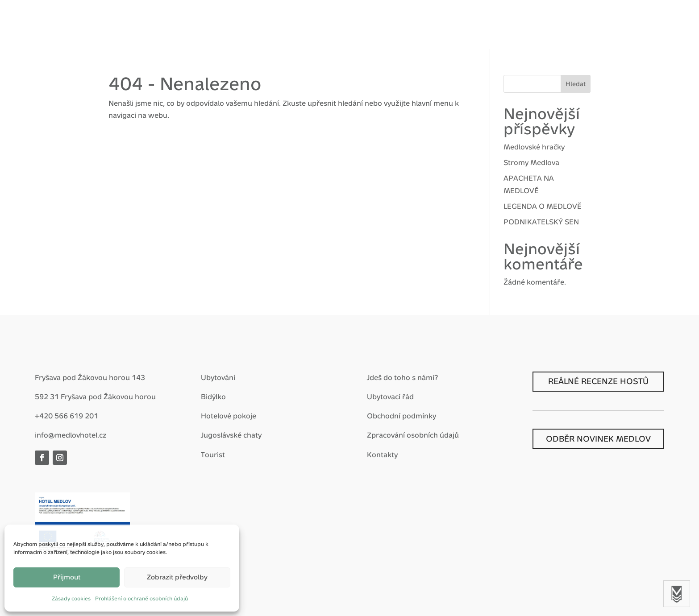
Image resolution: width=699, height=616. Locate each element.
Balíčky (284, 25)
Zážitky (324, 25)
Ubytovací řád (390, 397)
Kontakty (382, 455)
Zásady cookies (71, 599)
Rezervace (603, 24)
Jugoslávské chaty (231, 435)
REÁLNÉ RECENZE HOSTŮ (598, 381)
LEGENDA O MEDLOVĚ (543, 206)
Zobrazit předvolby (177, 577)
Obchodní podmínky (402, 416)
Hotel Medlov (231, 25)
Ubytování (218, 378)
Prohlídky (471, 25)
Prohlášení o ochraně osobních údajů (141, 599)
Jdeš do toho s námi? (402, 378)
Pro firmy (369, 25)
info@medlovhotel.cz (71, 435)
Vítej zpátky (169, 25)
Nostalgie (419, 25)
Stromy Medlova (531, 163)
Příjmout (67, 577)
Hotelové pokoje (229, 416)
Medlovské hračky (534, 147)
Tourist (213, 455)
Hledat (576, 84)
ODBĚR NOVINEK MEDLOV (598, 439)
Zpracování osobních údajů (413, 435)
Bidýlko (213, 397)
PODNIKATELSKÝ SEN (541, 222)
